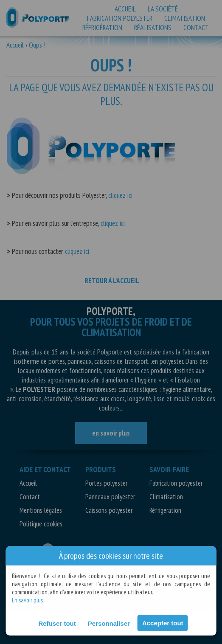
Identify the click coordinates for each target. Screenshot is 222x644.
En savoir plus (27, 600)
